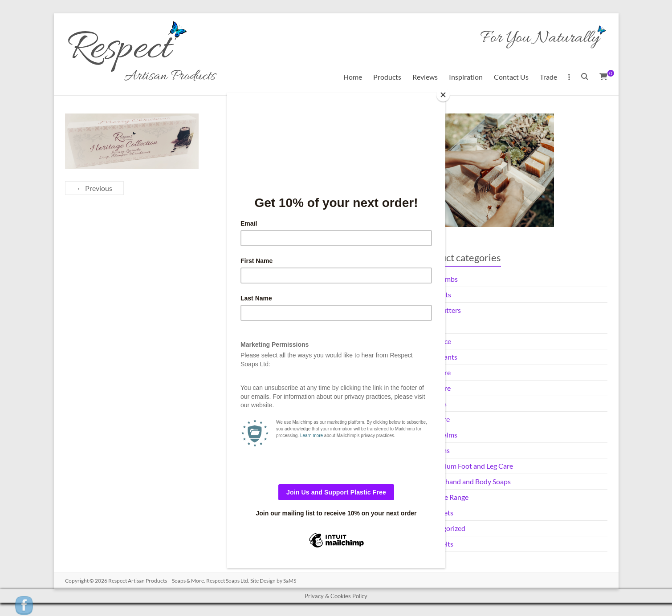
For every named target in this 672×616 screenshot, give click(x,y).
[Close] (443, 95)
